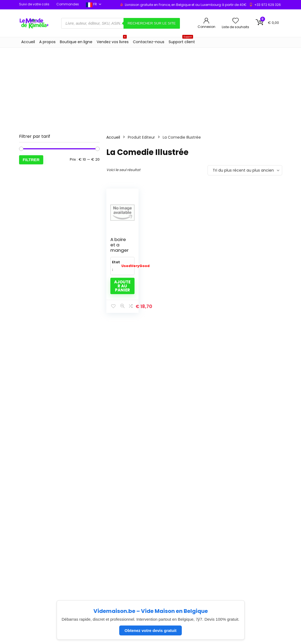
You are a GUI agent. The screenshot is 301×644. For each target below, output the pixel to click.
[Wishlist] (235, 21)
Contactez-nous (149, 42)
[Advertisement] (150, 88)
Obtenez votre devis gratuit (150, 630)
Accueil (28, 42)
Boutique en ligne (76, 42)
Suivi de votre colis (34, 4)
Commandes (68, 4)
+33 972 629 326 (268, 5)
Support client (182, 41)
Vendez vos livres (113, 41)
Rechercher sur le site (152, 23)
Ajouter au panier (122, 286)
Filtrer (31, 160)
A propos (47, 42)
